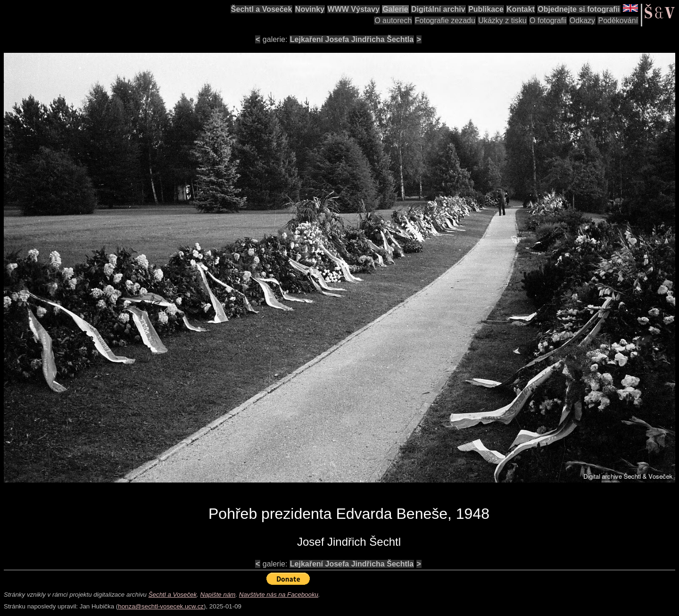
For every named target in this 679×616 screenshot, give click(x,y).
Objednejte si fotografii (579, 9)
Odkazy (582, 21)
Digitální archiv (438, 9)
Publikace (486, 9)
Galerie (395, 9)
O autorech (393, 21)
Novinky (310, 9)
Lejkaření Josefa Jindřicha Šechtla (352, 39)
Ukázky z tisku (502, 21)
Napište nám (218, 595)
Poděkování (618, 21)
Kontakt (521, 9)
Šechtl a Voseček (262, 9)
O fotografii (548, 21)
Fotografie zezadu (445, 21)
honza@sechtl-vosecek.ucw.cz (161, 606)
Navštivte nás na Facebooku (279, 595)
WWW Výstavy (354, 9)
